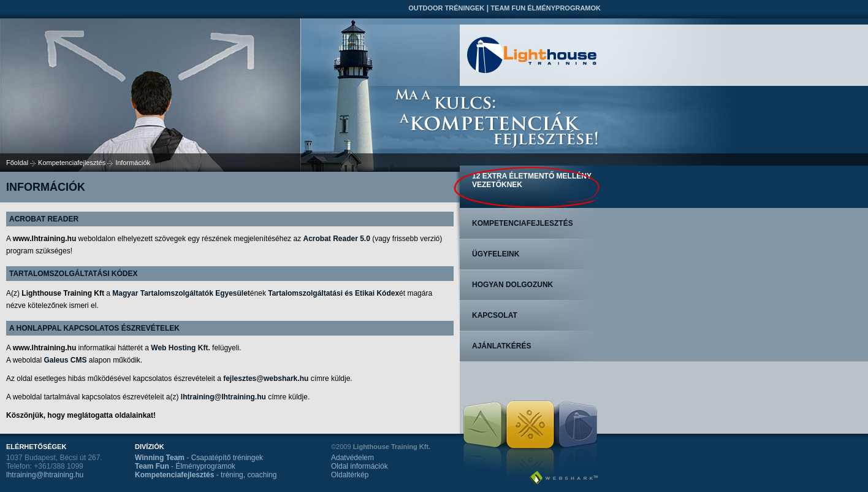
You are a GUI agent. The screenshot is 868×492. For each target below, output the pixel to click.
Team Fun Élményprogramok (546, 8)
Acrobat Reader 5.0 (336, 239)
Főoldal (17, 163)
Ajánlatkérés (501, 346)
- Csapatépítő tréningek (199, 458)
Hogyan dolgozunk (512, 285)
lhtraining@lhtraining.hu (223, 397)
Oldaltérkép (350, 475)
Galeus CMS (65, 360)
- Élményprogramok (185, 466)
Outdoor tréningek (446, 8)
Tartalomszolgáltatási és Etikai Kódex (333, 293)
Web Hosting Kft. (180, 348)
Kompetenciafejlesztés (72, 163)
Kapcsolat (495, 315)
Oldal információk (360, 466)
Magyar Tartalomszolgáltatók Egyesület (181, 293)
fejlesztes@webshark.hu (266, 379)
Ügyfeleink (496, 254)
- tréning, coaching (206, 475)
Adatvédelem (352, 458)
